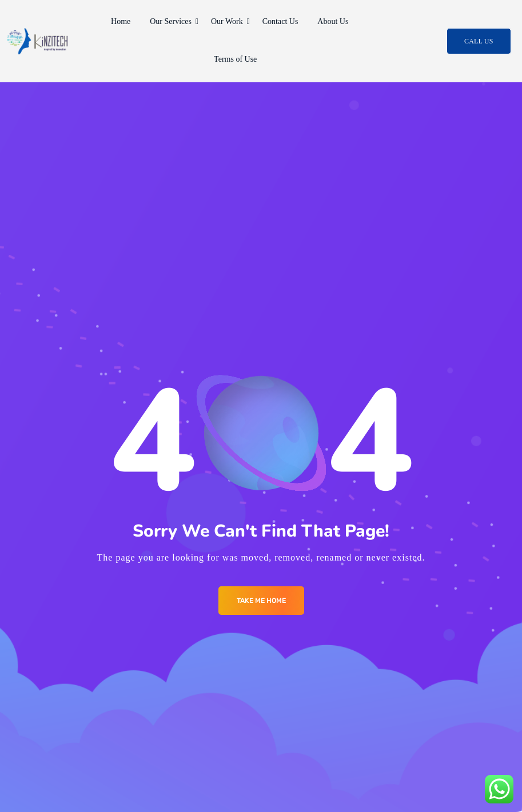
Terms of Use (235, 59)
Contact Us (280, 21)
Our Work (229, 21)
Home (121, 21)
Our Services (173, 21)
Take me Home (261, 601)
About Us (333, 21)
